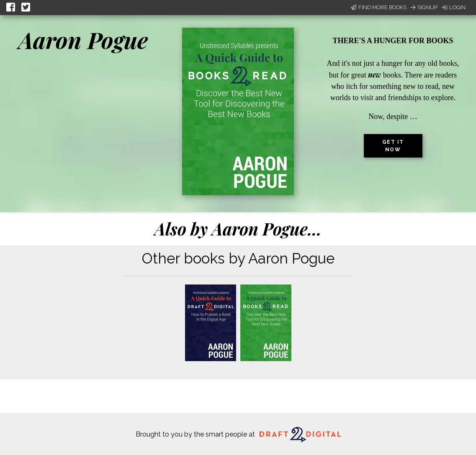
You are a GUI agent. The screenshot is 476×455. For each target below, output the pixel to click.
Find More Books (379, 7)
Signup (424, 7)
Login (454, 7)
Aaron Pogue (83, 40)
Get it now (393, 146)
